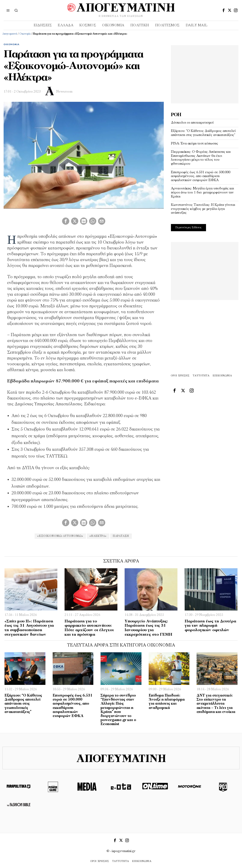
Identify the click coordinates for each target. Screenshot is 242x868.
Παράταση (122, 536)
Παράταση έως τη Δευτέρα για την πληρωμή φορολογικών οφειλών (210, 626)
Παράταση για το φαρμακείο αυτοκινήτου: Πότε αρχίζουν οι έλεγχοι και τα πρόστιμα (89, 628)
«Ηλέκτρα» (98, 536)
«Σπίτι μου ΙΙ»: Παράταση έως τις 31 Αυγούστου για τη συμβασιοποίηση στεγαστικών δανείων (29, 628)
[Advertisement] (205, 73)
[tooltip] (224, 10)
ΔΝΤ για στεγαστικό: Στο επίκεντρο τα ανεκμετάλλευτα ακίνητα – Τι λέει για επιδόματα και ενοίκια (216, 704)
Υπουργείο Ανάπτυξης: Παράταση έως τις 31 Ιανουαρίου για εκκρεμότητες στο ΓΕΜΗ (148, 628)
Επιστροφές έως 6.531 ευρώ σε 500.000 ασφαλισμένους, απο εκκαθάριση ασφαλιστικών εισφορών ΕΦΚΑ (201, 176)
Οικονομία (25, 34)
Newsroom (64, 92)
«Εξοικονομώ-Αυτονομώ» (59, 536)
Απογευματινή (10, 34)
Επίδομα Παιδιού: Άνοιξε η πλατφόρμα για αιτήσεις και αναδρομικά (167, 702)
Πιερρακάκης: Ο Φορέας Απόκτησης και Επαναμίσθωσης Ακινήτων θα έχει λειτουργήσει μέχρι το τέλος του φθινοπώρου (201, 158)
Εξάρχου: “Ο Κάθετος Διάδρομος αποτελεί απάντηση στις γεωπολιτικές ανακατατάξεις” (203, 133)
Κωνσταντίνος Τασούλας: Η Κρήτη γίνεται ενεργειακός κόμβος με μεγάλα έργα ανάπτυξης (203, 209)
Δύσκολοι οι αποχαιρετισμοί (192, 123)
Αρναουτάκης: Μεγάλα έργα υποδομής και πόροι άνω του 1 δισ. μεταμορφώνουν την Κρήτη (202, 192)
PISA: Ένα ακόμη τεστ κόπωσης (195, 144)
